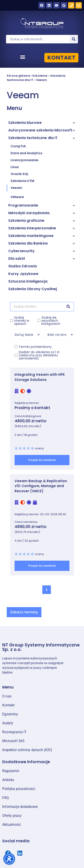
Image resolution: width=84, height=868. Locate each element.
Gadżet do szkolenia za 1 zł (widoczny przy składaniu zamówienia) (39, 355)
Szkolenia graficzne (26, 221)
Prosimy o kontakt (32, 408)
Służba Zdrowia (23, 266)
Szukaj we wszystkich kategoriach (51, 321)
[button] (23, 57)
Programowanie (23, 205)
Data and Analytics (26, 153)
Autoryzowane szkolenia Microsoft (40, 130)
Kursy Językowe (23, 274)
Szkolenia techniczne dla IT (33, 138)
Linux (15, 167)
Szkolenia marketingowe (31, 236)
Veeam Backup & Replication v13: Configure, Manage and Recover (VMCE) (41, 486)
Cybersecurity (22, 251)
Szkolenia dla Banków (28, 243)
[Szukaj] (74, 39)
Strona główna (18, 76)
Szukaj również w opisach (22, 321)
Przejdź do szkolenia (42, 460)
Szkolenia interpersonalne (32, 228)
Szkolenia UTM (22, 181)
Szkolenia (40, 76)
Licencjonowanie (24, 160)
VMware (17, 197)
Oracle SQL (20, 174)
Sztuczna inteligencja (28, 281)
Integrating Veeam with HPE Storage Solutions (40, 377)
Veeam (42, 80)
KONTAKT (61, 58)
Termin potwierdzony (35, 347)
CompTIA (18, 146)
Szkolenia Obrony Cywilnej (33, 289)
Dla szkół (17, 259)
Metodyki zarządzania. (29, 213)
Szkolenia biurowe (25, 123)
